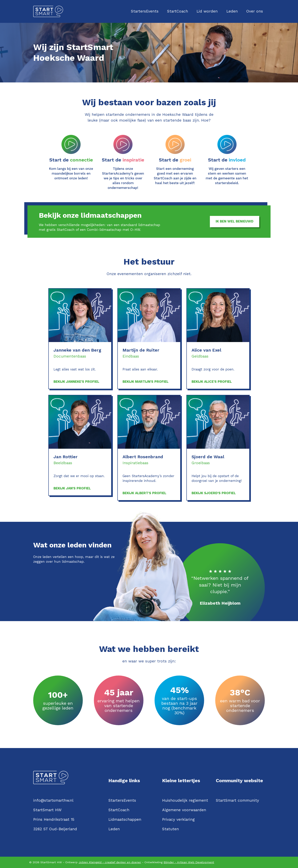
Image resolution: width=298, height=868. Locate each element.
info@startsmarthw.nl (53, 800)
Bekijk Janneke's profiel (76, 382)
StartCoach (178, 11)
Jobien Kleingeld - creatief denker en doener (110, 862)
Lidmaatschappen (125, 819)
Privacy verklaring (178, 819)
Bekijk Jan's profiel (72, 488)
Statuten (170, 829)
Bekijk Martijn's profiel (146, 382)
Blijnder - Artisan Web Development (189, 862)
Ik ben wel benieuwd (235, 221)
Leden (232, 11)
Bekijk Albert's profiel (144, 493)
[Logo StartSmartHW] (48, 12)
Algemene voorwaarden (184, 810)
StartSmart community (237, 800)
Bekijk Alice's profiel (212, 382)
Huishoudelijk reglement (185, 800)
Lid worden (207, 11)
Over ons (255, 11)
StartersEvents (145, 11)
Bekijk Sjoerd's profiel (214, 493)
